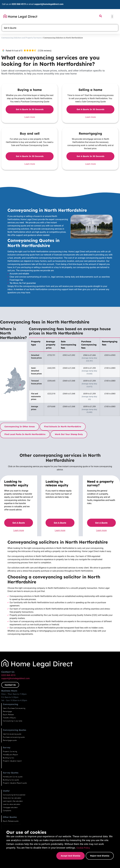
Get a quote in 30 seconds (30, 109)
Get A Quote (11, 28)
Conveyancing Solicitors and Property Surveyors (22, 38)
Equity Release (8, 714)
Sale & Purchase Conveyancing (14, 708)
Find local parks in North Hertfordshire (25, 434)
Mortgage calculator (10, 807)
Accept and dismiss (70, 856)
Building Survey (9, 758)
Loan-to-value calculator (12, 804)
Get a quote (19, 523)
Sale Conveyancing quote (12, 734)
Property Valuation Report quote (15, 783)
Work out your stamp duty (69, 434)
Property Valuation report (12, 761)
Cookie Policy (84, 848)
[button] (112, 16)
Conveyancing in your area (12, 721)
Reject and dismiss (100, 856)
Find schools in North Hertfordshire (63, 427)
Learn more (30, 117)
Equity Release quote (11, 821)
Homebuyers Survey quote (13, 777)
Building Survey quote (11, 780)
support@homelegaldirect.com (49, 4)
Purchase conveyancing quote (14, 737)
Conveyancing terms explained (14, 795)
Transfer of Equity (9, 718)
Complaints (7, 810)
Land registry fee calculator (13, 801)
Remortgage (7, 711)
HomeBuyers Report (10, 755)
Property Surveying (10, 751)
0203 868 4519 (19, 4)
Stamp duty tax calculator (12, 798)
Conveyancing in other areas (20, 427)
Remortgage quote (10, 740)
